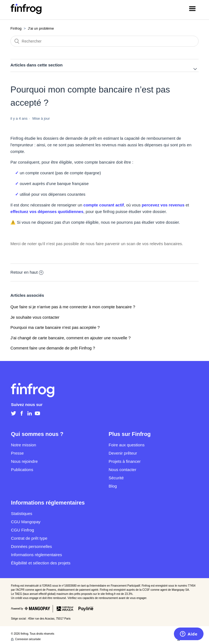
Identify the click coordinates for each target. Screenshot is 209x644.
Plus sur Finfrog (130, 434)
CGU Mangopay (26, 522)
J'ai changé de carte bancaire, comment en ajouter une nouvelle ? (70, 338)
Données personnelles (31, 546)
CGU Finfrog (22, 530)
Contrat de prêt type (29, 538)
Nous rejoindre (24, 461)
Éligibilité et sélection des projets (41, 563)
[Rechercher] (104, 41)
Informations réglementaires (36, 555)
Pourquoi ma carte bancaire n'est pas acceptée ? (55, 327)
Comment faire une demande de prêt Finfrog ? (53, 348)
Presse (17, 453)
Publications (22, 470)
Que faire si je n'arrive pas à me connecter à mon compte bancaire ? (73, 307)
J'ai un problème (41, 28)
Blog (113, 486)
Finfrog (16, 28)
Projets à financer (125, 461)
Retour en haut (27, 272)
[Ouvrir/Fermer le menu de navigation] (192, 10)
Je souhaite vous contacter (35, 317)
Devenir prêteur (123, 453)
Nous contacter (122, 470)
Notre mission (24, 445)
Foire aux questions (127, 445)
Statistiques (22, 513)
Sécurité (116, 478)
